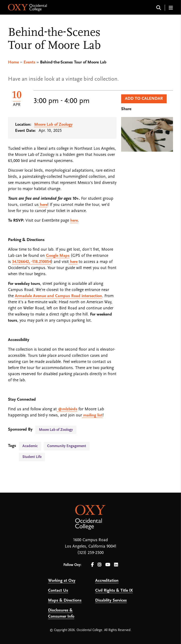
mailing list (92, 415)
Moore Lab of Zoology (53, 125)
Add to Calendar (144, 99)
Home (13, 62)
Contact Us (58, 591)
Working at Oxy (62, 581)
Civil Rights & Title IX (114, 591)
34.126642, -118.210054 (31, 262)
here (43, 205)
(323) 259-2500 (90, 553)
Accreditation (107, 581)
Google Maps (58, 256)
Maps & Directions (65, 600)
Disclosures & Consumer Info (61, 613)
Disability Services (111, 600)
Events (29, 62)
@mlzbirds (67, 409)
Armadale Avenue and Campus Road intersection (58, 296)
